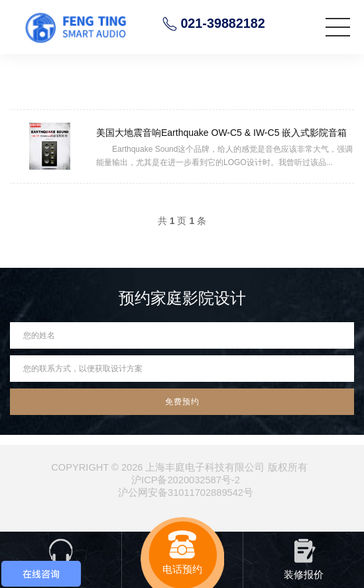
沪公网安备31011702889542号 (186, 493)
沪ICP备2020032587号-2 (186, 480)
